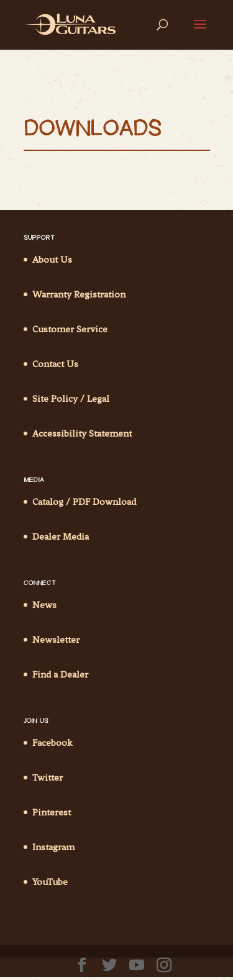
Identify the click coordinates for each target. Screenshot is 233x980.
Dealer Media (61, 537)
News (44, 605)
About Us (52, 260)
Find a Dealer (60, 674)
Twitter (48, 778)
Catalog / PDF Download (84, 502)
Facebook (53, 743)
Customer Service (70, 329)
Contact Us (55, 364)
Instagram (53, 847)
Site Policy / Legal (71, 399)
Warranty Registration (79, 294)
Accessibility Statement (82, 433)
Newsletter (56, 640)
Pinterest (52, 812)
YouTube (50, 882)
